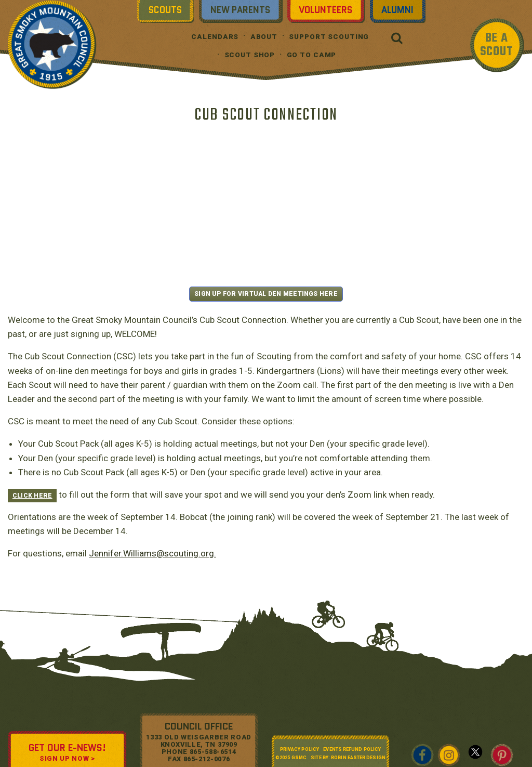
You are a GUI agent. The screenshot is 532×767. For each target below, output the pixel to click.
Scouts (165, 10)
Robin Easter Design (358, 758)
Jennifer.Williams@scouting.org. (152, 553)
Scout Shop (250, 55)
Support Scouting (329, 37)
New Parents (240, 10)
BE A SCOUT (497, 45)
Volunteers (325, 10)
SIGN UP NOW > (67, 758)
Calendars (215, 37)
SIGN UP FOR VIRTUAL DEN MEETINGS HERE (266, 294)
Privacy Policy (300, 749)
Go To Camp (312, 55)
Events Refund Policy (352, 749)
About (264, 37)
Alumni (397, 10)
